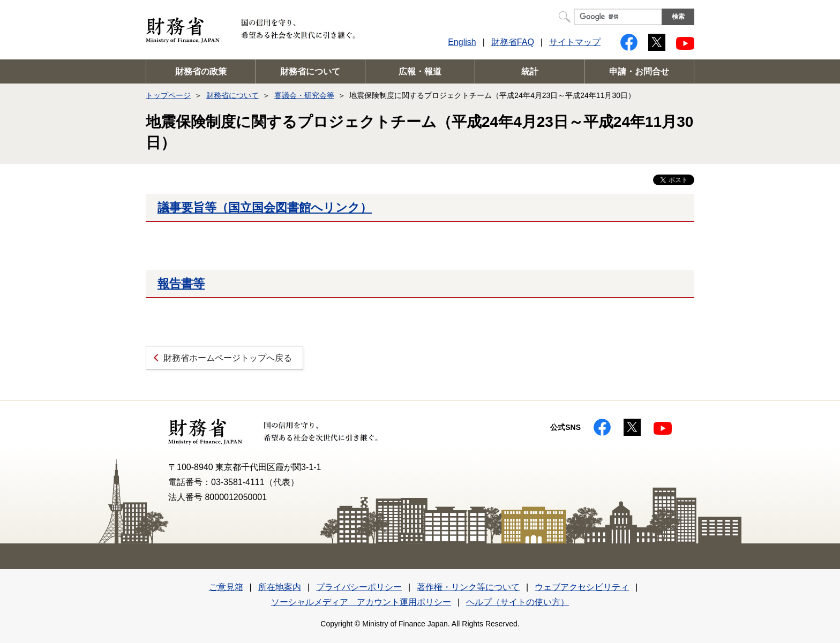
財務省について (310, 71)
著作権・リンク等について (468, 587)
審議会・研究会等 (304, 95)
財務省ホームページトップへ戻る (228, 358)
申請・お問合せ (639, 71)
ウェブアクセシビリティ (582, 587)
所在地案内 (280, 587)
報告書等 (181, 283)
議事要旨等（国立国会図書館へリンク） (265, 207)
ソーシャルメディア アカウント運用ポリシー (361, 602)
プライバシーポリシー (359, 587)
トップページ (168, 95)
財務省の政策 (201, 71)
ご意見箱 (226, 587)
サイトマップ (575, 42)
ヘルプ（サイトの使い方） (517, 602)
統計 (530, 71)
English (462, 42)
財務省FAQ (513, 42)
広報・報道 (420, 71)
